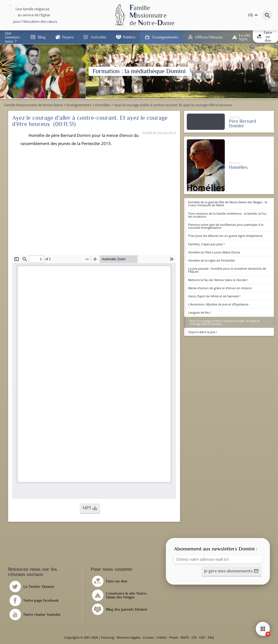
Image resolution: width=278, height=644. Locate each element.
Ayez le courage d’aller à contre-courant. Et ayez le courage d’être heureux (225, 322)
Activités (98, 37)
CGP (202, 637)
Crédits (162, 637)
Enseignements (165, 37)
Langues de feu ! (200, 312)
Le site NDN (245, 37)
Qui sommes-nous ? (13, 37)
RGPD (185, 637)
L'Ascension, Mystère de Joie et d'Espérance (218, 304)
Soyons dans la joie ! (203, 332)
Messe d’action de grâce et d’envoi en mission (220, 288)
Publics (129, 37)
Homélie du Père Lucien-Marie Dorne (214, 252)
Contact (149, 637)
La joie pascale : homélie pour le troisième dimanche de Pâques (227, 270)
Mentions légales (129, 637)
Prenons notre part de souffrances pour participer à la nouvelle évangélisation (226, 226)
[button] (90, 508)
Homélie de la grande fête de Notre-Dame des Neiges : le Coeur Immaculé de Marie (228, 204)
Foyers (68, 37)
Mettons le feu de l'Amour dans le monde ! (218, 280)
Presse (174, 637)
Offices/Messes (209, 37)
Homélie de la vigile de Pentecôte (211, 260)
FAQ (211, 637)
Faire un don (265, 36)
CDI (194, 637)
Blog (42, 37)
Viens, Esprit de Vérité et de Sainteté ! (214, 296)
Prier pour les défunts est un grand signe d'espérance (225, 236)
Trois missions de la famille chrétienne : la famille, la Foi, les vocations (228, 215)
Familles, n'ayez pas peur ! (206, 244)
